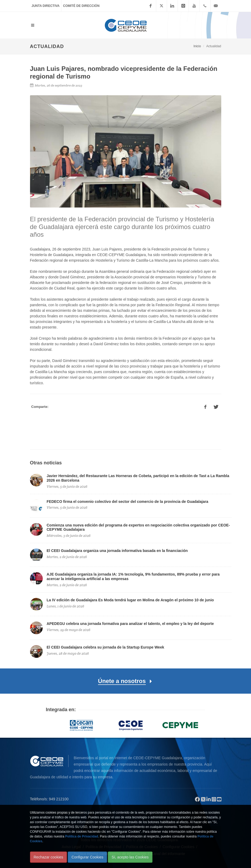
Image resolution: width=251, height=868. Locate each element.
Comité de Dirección (81, 6)
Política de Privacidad (82, 836)
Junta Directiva (46, 6)
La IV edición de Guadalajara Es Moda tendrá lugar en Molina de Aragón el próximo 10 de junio (130, 600)
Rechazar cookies (48, 857)
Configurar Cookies (87, 857)
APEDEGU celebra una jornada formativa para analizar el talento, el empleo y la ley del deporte (130, 624)
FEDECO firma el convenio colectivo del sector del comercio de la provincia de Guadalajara (127, 502)
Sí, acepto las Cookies (130, 857)
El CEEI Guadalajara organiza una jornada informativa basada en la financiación (117, 551)
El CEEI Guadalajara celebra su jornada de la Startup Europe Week (105, 647)
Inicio (197, 46)
